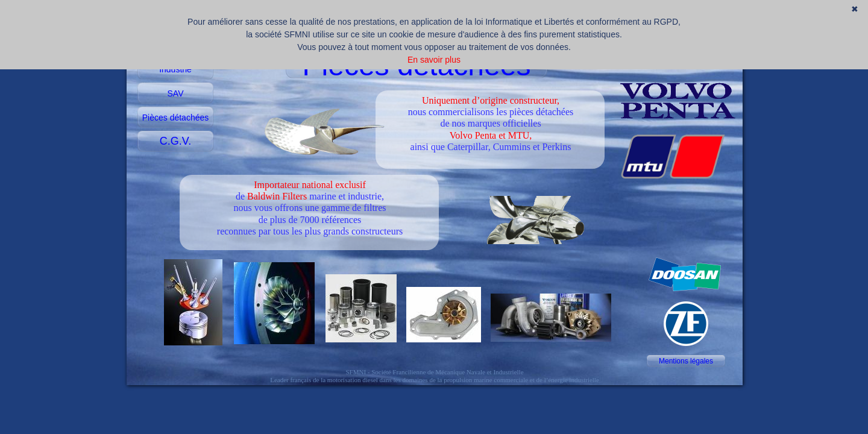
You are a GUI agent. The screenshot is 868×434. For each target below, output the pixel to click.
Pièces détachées (176, 118)
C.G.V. (175, 141)
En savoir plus (434, 60)
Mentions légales (686, 361)
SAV (176, 93)
